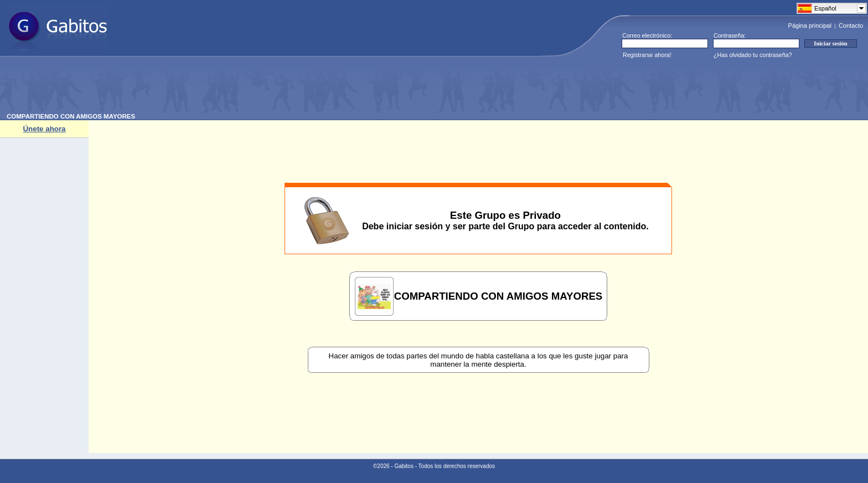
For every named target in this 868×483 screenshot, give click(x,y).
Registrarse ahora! (647, 55)
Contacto (851, 25)
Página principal (810, 25)
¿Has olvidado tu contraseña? (753, 55)
